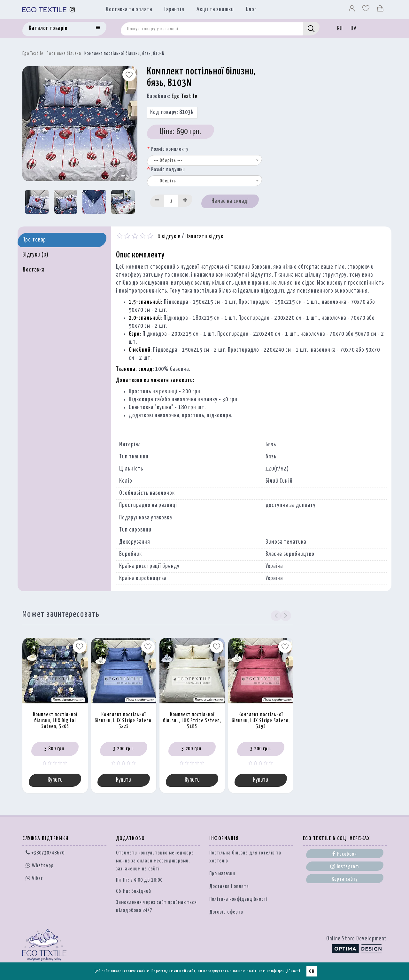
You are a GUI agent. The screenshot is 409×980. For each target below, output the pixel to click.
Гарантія (174, 10)
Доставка (33, 270)
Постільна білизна (64, 54)
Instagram (345, 866)
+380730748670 (45, 853)
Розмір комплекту (170, 149)
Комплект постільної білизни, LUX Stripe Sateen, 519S (261, 721)
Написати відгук (204, 237)
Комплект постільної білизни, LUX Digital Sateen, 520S (55, 721)
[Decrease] (157, 201)
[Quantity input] (171, 201)
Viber (34, 878)
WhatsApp (40, 866)
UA (354, 29)
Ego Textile (33, 54)
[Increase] (185, 201)
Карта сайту (345, 879)
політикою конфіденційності (274, 971)
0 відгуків (169, 237)
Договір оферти (226, 912)
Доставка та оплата (129, 10)
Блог (251, 10)
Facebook (345, 854)
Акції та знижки (215, 10)
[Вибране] (367, 10)
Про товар (34, 240)
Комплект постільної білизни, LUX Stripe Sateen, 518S (192, 721)
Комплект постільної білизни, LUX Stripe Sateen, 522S (124, 721)
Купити (55, 780)
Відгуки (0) (35, 255)
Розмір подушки (168, 170)
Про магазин (222, 874)
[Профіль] (352, 10)
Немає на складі (230, 201)
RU (340, 29)
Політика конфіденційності (238, 899)
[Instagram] (72, 10)
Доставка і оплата (229, 887)
